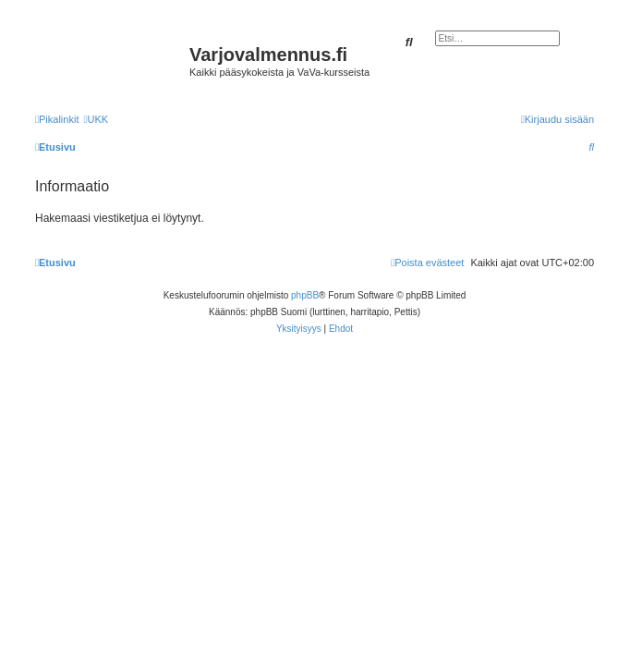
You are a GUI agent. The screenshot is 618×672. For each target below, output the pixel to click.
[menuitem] (96, 119)
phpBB (305, 295)
